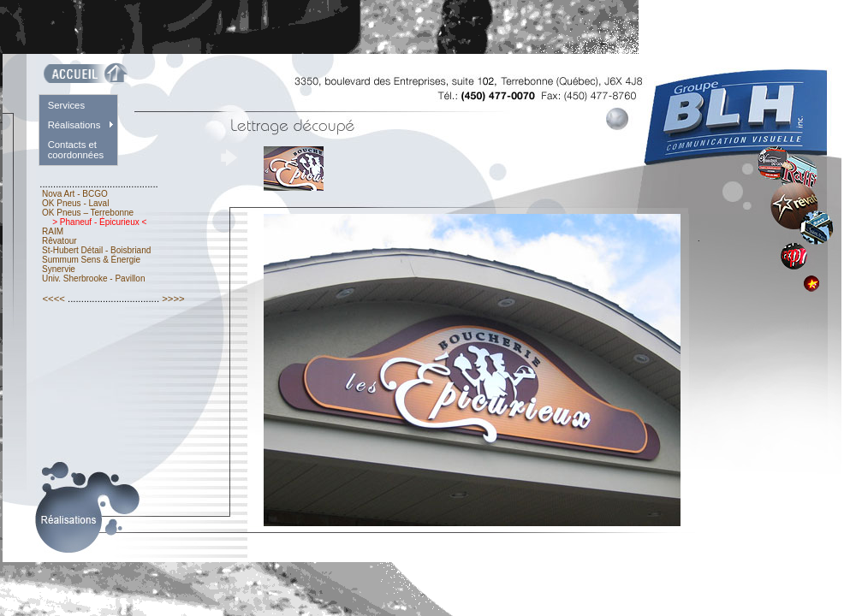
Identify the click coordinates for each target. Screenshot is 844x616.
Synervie (58, 269)
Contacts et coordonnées (76, 150)
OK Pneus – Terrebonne (88, 213)
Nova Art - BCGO (74, 194)
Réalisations (74, 125)
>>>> (173, 299)
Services (66, 105)
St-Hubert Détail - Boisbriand (96, 250)
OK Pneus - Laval (75, 203)
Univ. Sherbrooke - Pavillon (93, 278)
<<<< (53, 299)
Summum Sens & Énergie (91, 260)
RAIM (53, 231)
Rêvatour (59, 241)
